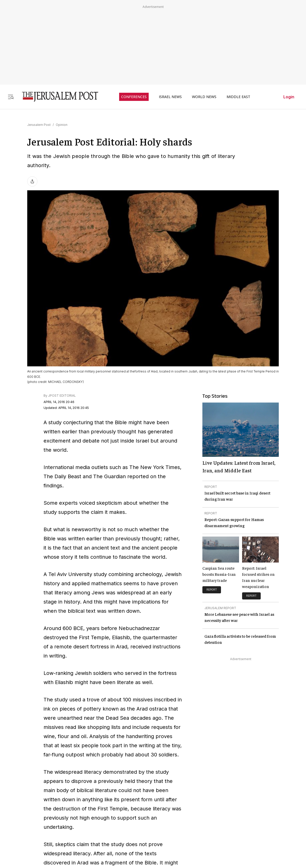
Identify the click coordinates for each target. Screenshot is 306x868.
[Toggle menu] (11, 97)
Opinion (62, 125)
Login (289, 97)
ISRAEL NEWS (170, 97)
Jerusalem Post (39, 125)
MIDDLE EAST (238, 97)
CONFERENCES (134, 97)
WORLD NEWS (204, 97)
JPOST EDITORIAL (62, 396)
